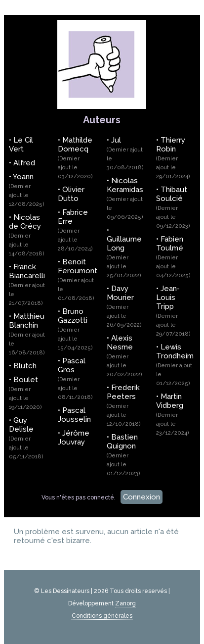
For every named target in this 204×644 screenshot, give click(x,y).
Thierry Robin (173, 158)
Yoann (27, 190)
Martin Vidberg (173, 414)
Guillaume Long (124, 257)
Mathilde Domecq (75, 158)
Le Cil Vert (21, 145)
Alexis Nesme (124, 356)
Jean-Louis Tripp (173, 311)
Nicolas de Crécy (27, 235)
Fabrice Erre (75, 230)
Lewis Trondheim (175, 365)
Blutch (25, 366)
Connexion (142, 497)
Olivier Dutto (71, 194)
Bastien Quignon (123, 455)
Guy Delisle (26, 438)
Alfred (24, 163)
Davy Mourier (124, 306)
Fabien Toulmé (173, 257)
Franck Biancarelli (27, 284)
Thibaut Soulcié (173, 207)
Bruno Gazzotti (75, 329)
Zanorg (125, 603)
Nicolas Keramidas (125, 198)
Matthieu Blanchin (27, 334)
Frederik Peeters (124, 405)
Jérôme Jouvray (74, 438)
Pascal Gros (75, 378)
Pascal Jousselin (74, 415)
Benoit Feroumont (78, 279)
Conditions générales (102, 616)
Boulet (25, 393)
